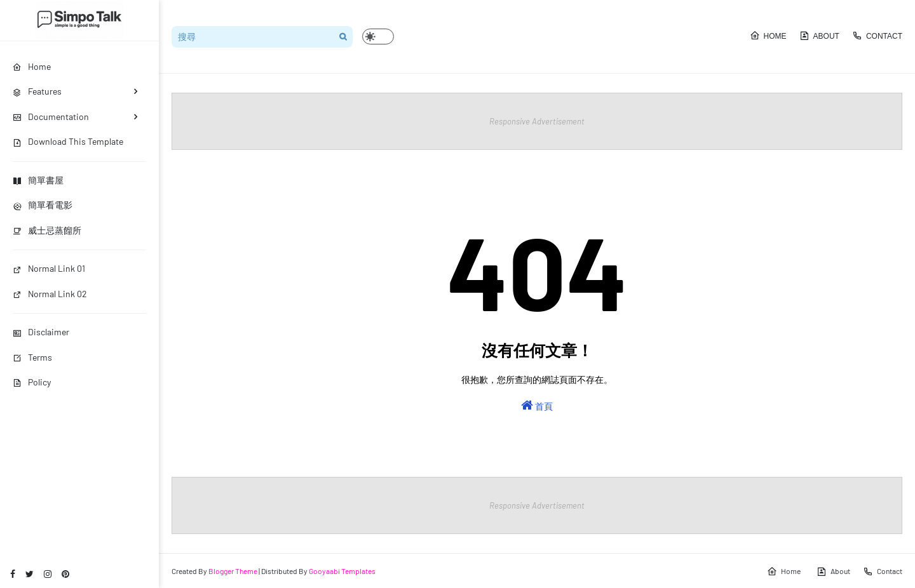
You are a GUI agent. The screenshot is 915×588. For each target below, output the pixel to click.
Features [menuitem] (37, 91)
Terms (32, 357)
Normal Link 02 (50, 294)
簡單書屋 (38, 180)
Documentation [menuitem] (51, 117)
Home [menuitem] (32, 66)
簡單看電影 (43, 205)
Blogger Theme (233, 571)
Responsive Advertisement (537, 121)
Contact (877, 36)
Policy (32, 382)
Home (768, 36)
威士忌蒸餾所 (47, 230)
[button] (378, 37)
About (819, 36)
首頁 (537, 405)
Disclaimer (41, 332)
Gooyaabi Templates (342, 571)
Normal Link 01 (49, 268)
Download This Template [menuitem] (68, 141)
